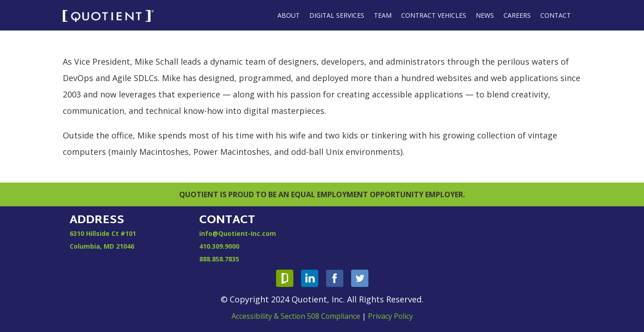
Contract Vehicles (434, 15)
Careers (517, 15)
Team (383, 15)
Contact (556, 15)
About (289, 15)
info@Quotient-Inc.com (238, 233)
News (485, 15)
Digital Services (337, 15)
